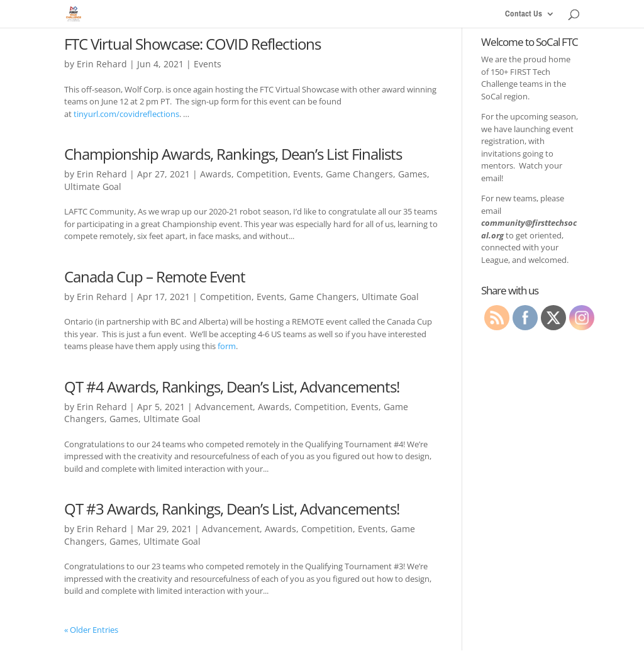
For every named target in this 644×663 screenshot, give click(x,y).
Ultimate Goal (93, 187)
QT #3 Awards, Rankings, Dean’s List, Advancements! (232, 509)
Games (413, 174)
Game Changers (359, 174)
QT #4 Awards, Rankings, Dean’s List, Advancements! (232, 387)
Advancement (224, 407)
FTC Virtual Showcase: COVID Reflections (192, 44)
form (227, 346)
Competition (262, 174)
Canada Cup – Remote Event (155, 276)
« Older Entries (91, 630)
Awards (216, 174)
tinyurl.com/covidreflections (126, 114)
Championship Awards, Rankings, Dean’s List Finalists (233, 154)
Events (208, 64)
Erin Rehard (102, 64)
